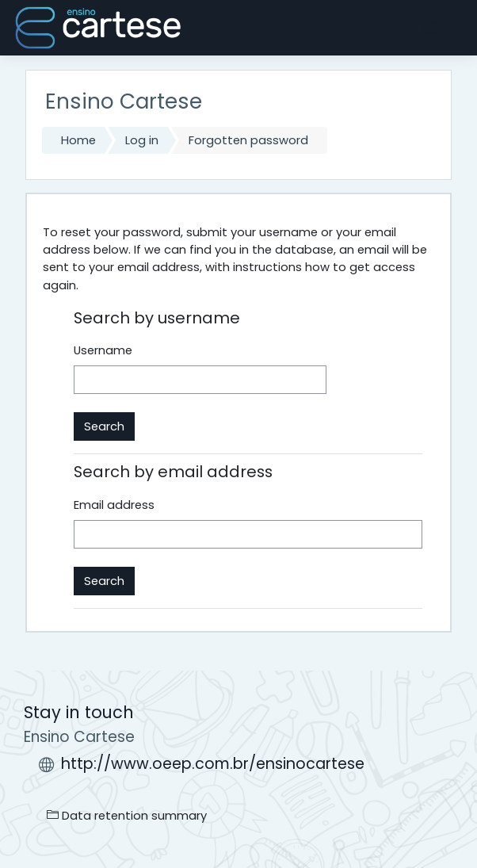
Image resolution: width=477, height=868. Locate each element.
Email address (114, 505)
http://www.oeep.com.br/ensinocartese (213, 764)
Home (78, 140)
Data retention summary (127, 816)
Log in (142, 140)
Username (103, 350)
